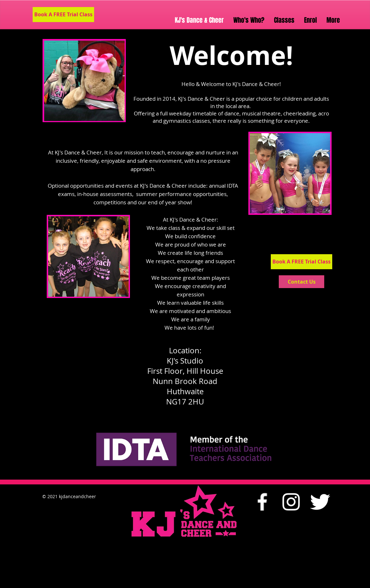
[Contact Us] (302, 282)
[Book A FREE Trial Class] (63, 15)
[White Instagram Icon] (291, 502)
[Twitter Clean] (320, 502)
